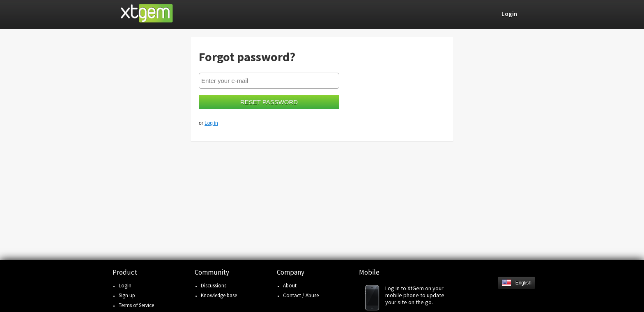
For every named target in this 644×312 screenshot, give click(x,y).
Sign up (127, 295)
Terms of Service (136, 305)
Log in (211, 123)
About (290, 286)
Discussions (214, 286)
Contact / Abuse (301, 295)
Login (125, 286)
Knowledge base (219, 295)
